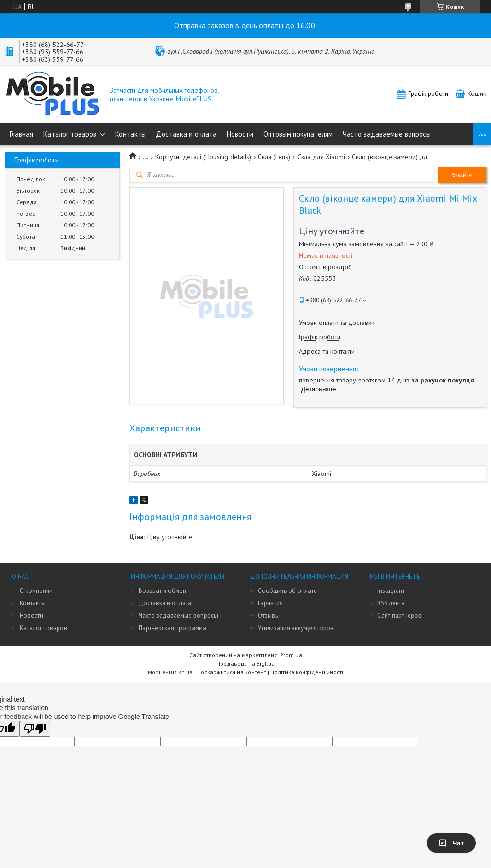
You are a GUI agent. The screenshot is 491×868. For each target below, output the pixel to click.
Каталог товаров (70, 134)
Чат (451, 843)
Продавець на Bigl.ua (245, 664)
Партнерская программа (172, 628)
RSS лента (391, 603)
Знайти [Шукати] (462, 175)
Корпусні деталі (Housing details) (203, 157)
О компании (36, 591)
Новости (240, 134)
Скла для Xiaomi (321, 157)
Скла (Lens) (274, 157)
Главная (21, 134)
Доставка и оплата (186, 134)
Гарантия (270, 603)
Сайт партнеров (399, 616)
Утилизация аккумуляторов (296, 628)
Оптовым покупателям (298, 134)
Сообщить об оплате (287, 591)
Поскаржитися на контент (232, 672)
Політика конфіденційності (307, 672)
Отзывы (269, 616)
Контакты (130, 134)
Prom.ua (291, 655)
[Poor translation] (35, 729)
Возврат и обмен (162, 591)
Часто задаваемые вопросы (387, 134)
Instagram (391, 591)
